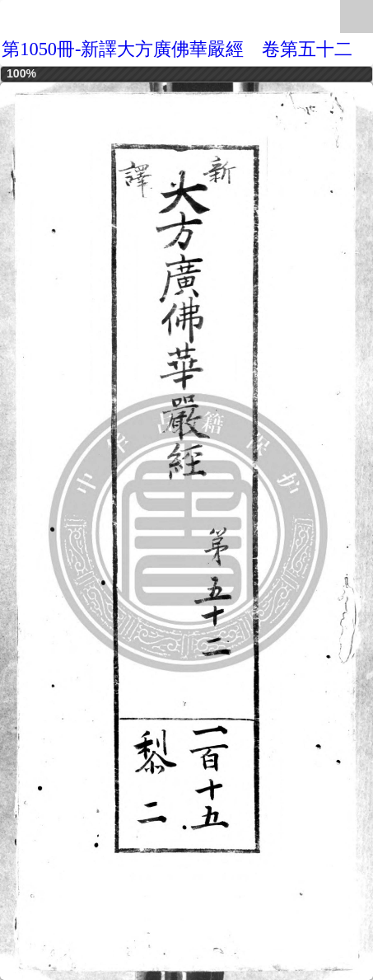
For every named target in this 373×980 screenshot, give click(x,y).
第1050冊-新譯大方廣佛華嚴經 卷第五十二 (177, 49)
